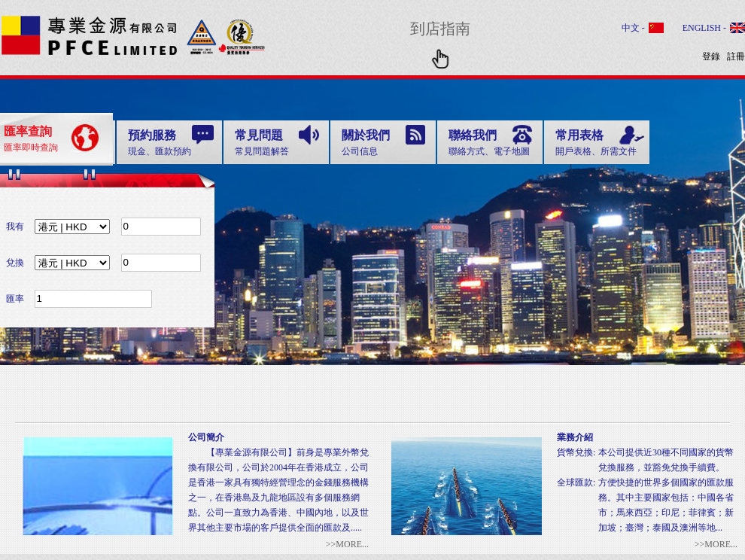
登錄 (711, 56)
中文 (632, 28)
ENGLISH (703, 28)
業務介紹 (575, 437)
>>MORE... (716, 544)
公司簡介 (206, 437)
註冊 (736, 56)
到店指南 (440, 41)
